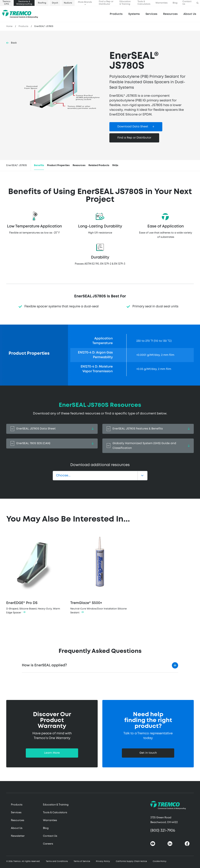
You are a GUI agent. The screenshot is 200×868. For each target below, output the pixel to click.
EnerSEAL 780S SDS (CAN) (52, 443)
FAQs (115, 165)
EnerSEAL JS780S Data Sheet (52, 429)
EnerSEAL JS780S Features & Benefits (148, 429)
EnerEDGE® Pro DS (36, 574)
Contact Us (187, 3)
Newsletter (18, 836)
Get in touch (148, 753)
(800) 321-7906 (163, 831)
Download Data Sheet (133, 127)
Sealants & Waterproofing (24, 3)
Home (9, 26)
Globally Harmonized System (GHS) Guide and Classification (148, 446)
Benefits (39, 165)
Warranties (162, 3)
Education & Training (125, 3)
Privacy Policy (103, 861)
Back (14, 43)
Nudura (68, 3)
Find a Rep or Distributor (106, 3)
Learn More (52, 753)
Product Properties (58, 165)
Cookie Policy (160, 861)
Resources (170, 14)
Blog (175, 3)
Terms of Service (82, 861)
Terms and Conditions (57, 861)
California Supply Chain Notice (131, 861)
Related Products (99, 165)
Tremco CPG (6, 3)
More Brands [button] (85, 2)
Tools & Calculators (144, 3)
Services (16, 813)
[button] (197, 3)
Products (116, 14)
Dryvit (55, 3)
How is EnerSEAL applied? (44, 665)
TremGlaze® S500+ (100, 574)
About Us (190, 14)
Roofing (42, 3)
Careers (48, 844)
